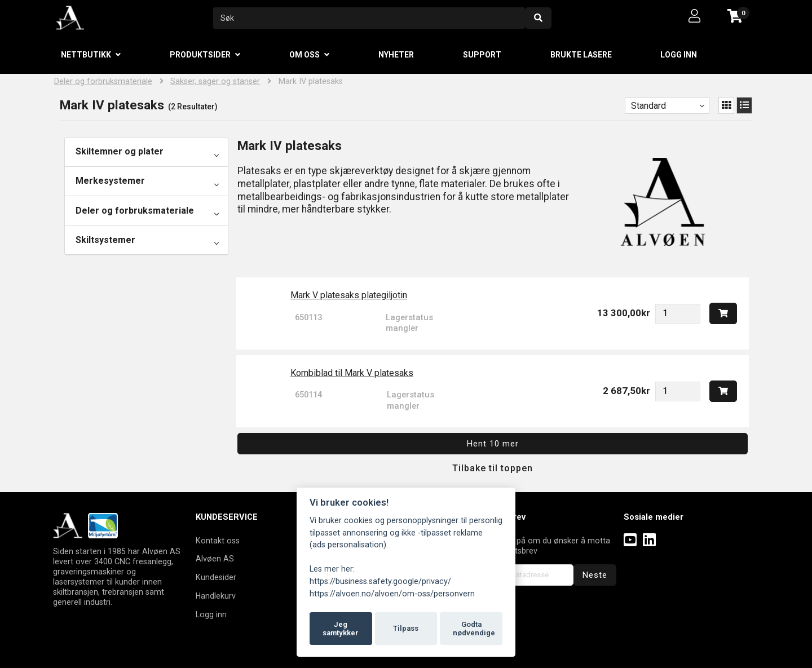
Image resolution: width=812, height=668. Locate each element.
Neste (595, 575)
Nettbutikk (86, 55)
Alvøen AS (215, 559)
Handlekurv (216, 596)
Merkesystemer (110, 181)
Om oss (304, 55)
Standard (648, 106)
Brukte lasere (581, 55)
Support (482, 55)
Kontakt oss (218, 541)
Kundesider (216, 577)
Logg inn (679, 55)
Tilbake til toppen (493, 468)
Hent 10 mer (493, 444)
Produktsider (200, 55)
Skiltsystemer (105, 240)
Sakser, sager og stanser (215, 81)
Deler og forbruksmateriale (103, 81)
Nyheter (396, 55)
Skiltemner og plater (120, 151)
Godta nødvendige (474, 629)
